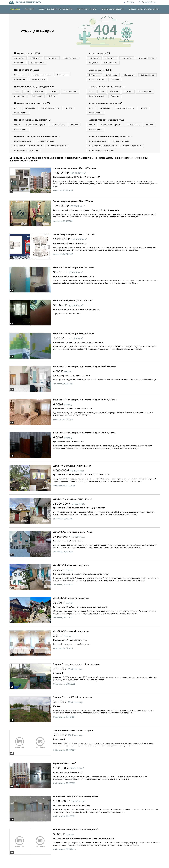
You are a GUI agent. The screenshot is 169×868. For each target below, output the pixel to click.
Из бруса (18, 103)
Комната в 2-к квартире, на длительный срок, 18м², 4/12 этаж (85, 410)
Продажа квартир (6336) (28, 53)
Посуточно (117, 63)
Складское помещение (60, 155)
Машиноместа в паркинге (38, 133)
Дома (17, 93)
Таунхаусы (58, 93)
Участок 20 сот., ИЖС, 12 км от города (73, 740)
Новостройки (42, 63)
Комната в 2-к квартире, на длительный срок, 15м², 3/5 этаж (84, 377)
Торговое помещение (48, 150)
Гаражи (17, 133)
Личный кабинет (147, 2)
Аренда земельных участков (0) (107, 110)
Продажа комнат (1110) (28, 71)
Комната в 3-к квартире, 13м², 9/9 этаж (73, 343)
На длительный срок (98, 63)
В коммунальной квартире (43, 76)
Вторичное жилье (22, 63)
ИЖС (17, 115)
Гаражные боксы (62, 133)
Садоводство (32, 115)
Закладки (129, 2)
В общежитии (20, 76)
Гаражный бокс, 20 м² (64, 773)
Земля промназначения (54, 115)
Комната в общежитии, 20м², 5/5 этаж (73, 310)
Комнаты (29, 9)
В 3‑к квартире (20, 81)
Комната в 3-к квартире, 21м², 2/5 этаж (73, 277)
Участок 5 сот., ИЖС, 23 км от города (73, 707)
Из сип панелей (59, 98)
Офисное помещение (23, 150)
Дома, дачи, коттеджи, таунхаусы (56, 9)
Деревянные (41, 98)
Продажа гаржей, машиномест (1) (34, 128)
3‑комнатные (55, 58)
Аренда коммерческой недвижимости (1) (113, 145)
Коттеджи (42, 93)
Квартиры (15, 9)
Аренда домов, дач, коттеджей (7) (109, 93)
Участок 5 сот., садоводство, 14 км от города (77, 674)
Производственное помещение (27, 160)
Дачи (29, 93)
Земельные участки (87, 9)
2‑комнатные (38, 58)
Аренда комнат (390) (101, 71)
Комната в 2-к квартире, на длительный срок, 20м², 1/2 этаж (85, 443)
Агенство (74, 115)
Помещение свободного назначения (29, 155)
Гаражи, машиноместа (113, 9)
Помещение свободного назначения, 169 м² (76, 806)
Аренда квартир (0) (100, 53)
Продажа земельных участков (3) (33, 110)
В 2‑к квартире (67, 76)
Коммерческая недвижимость (144, 9)
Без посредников (61, 63)
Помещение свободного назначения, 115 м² (76, 839)
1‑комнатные (20, 58)
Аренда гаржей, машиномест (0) (108, 128)
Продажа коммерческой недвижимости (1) (39, 145)
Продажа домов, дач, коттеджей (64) (36, 88)
